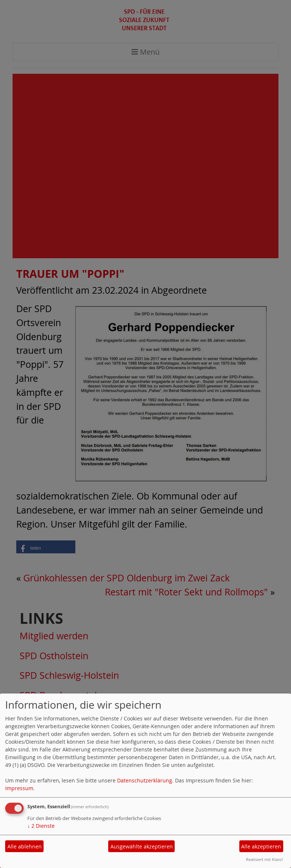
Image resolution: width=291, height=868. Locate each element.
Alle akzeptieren (261, 846)
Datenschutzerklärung (145, 780)
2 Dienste (41, 826)
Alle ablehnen (25, 846)
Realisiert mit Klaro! (264, 859)
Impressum (19, 788)
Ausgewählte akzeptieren (142, 846)
